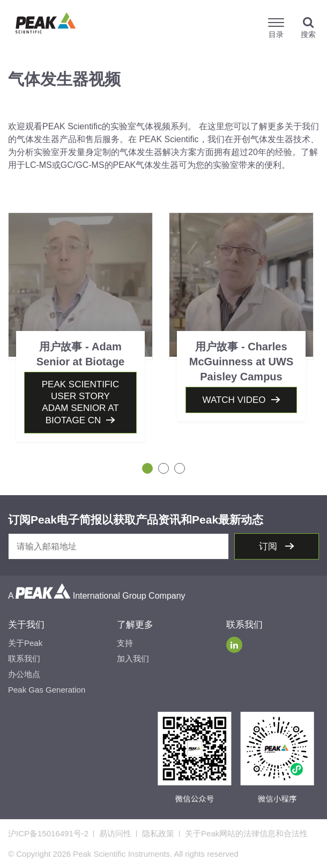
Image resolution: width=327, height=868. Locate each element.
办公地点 (24, 674)
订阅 (269, 546)
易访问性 (115, 833)
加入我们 (133, 659)
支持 (125, 643)
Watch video (234, 400)
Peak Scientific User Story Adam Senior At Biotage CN (81, 402)
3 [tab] (180, 468)
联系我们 (24, 659)
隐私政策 (158, 833)
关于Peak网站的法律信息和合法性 (246, 833)
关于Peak (25, 643)
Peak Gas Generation (47, 690)
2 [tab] (163, 468)
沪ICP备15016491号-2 (48, 833)
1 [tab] (147, 468)
